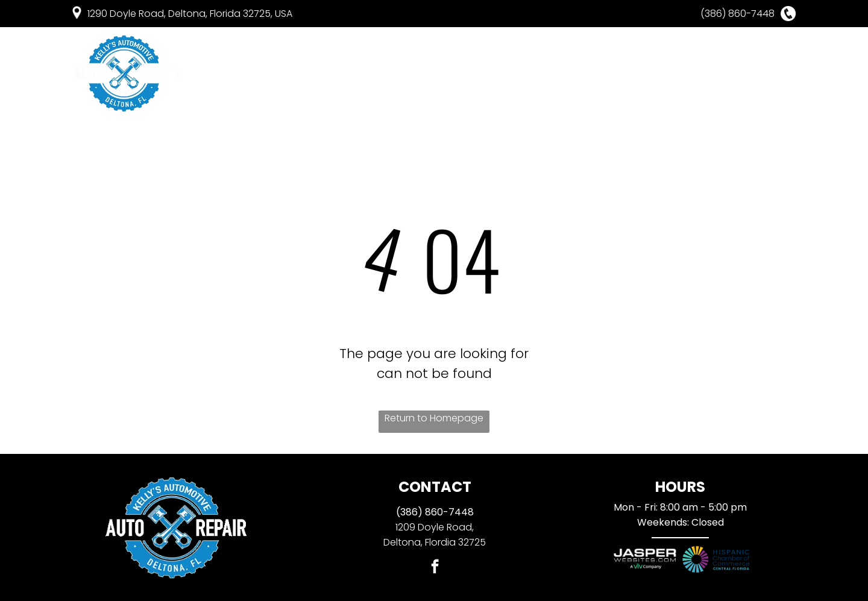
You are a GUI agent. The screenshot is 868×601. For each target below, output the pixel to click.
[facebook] (435, 568)
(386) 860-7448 (435, 512)
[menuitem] (266, 73)
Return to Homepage (434, 418)
